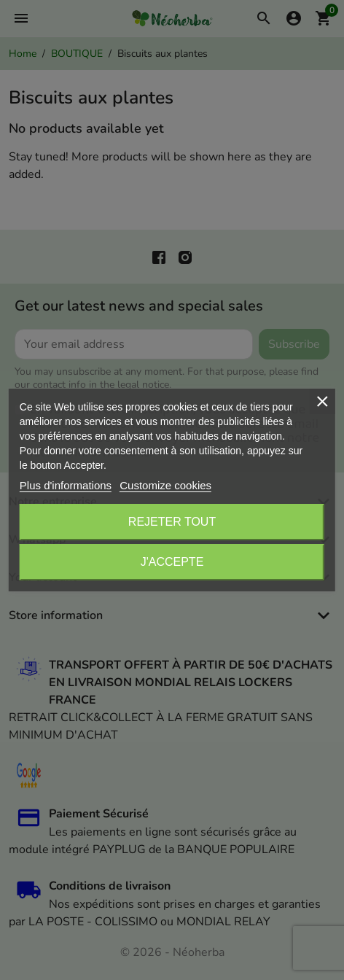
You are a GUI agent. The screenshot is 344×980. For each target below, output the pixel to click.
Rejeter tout (172, 522)
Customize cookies (165, 485)
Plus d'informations (66, 485)
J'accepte (172, 562)
